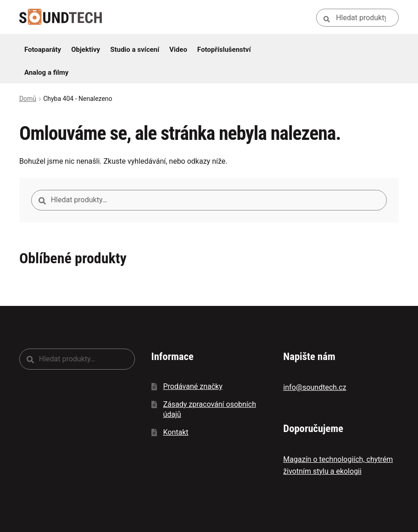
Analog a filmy (46, 72)
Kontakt (176, 432)
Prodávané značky (192, 386)
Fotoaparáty (43, 50)
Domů (28, 99)
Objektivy (86, 50)
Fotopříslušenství (224, 50)
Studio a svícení (135, 50)
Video (178, 50)
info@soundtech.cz (315, 387)
